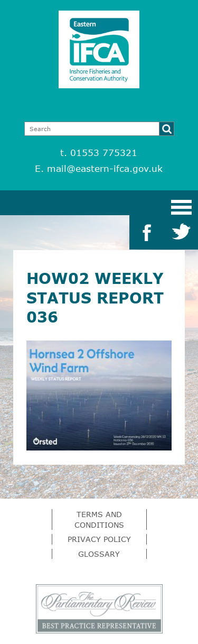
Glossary (99, 554)
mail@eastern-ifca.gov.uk (105, 168)
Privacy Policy (99, 539)
